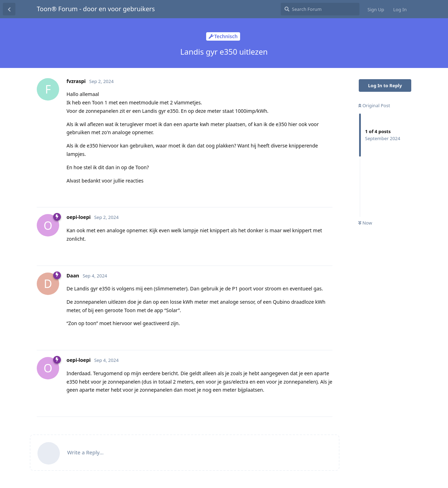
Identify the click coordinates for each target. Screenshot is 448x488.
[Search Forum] (320, 9)
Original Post (374, 105)
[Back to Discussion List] (9, 9)
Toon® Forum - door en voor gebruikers (96, 9)
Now (365, 223)
